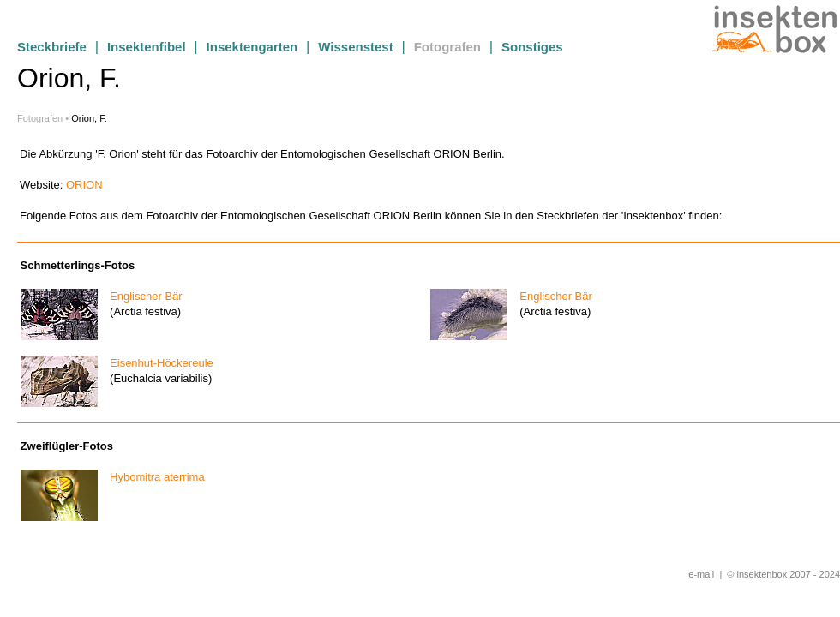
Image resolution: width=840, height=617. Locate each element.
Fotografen (447, 47)
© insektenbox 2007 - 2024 (783, 574)
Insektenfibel (147, 47)
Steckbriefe (52, 47)
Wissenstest (355, 47)
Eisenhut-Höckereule (157, 363)
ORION (84, 185)
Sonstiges (532, 47)
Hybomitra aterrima (152, 477)
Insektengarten (252, 47)
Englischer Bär (141, 296)
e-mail (701, 574)
